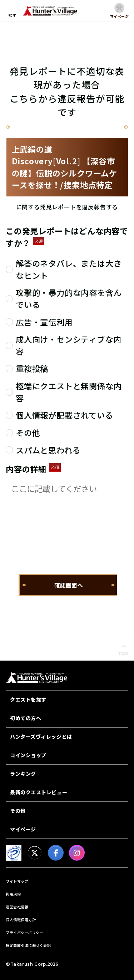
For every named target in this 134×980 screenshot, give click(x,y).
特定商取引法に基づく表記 (28, 945)
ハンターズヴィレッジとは (41, 737)
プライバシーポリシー (24, 932)
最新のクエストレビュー (39, 792)
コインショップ (28, 755)
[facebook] (56, 853)
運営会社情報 (17, 907)
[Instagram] (77, 853)
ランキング (23, 774)
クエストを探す (28, 699)
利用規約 (13, 894)
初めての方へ (26, 718)
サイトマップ (17, 881)
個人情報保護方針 (21, 920)
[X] (35, 853)
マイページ (23, 829)
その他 (18, 811)
